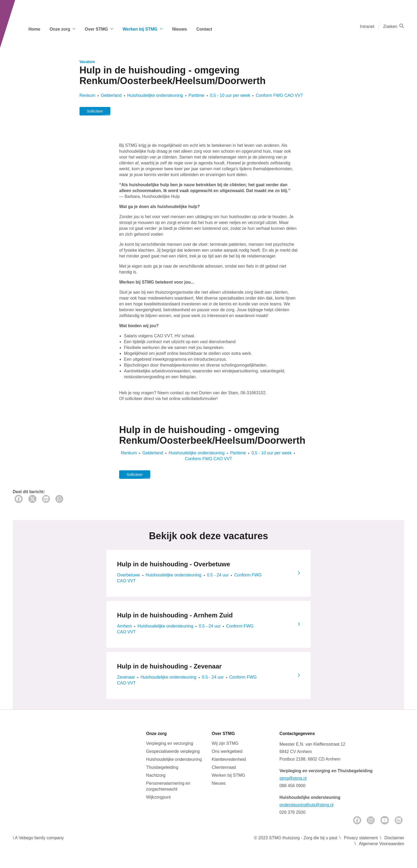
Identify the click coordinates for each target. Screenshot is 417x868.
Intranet (367, 26)
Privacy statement (361, 838)
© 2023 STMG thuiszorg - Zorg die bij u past (296, 838)
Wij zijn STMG (225, 743)
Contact (204, 29)
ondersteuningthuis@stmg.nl (307, 805)
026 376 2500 (293, 812)
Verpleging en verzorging (170, 743)
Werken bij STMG (228, 775)
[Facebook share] (19, 499)
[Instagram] (371, 820)
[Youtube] (385, 820)
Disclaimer (394, 838)
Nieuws (180, 29)
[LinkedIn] (399, 820)
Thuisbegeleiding (162, 767)
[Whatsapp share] (59, 499)
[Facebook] (357, 820)
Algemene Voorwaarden (381, 844)
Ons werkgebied (227, 751)
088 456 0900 (293, 786)
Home (34, 29)
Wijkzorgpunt (158, 797)
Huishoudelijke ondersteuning (174, 759)
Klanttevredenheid (229, 759)
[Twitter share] (32, 499)
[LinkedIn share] (46, 499)
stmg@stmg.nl (293, 778)
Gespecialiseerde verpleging (173, 751)
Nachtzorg (156, 775)
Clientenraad (224, 767)
